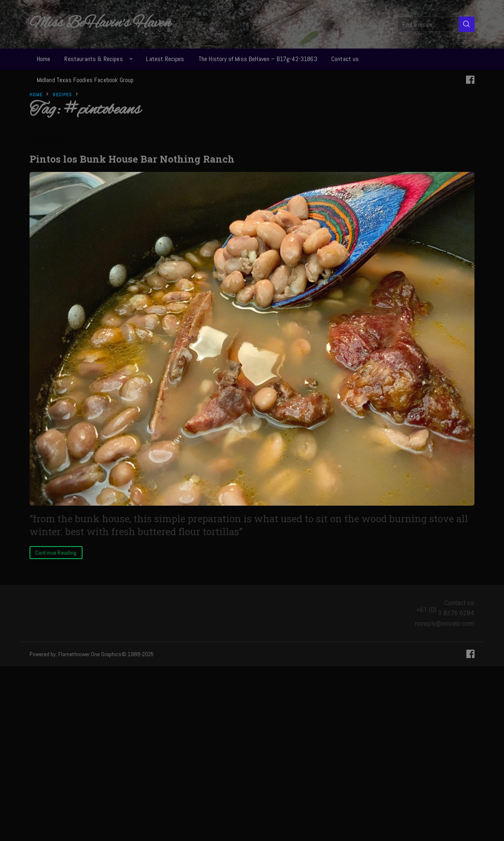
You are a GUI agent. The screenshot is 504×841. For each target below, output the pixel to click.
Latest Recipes (165, 59)
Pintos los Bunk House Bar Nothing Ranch (132, 159)
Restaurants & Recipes (93, 59)
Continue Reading (56, 553)
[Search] (467, 24)
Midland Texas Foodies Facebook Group (85, 80)
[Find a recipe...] (429, 24)
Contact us (345, 59)
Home (44, 59)
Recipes (62, 95)
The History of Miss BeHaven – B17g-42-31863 (258, 59)
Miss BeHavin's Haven (100, 23)
